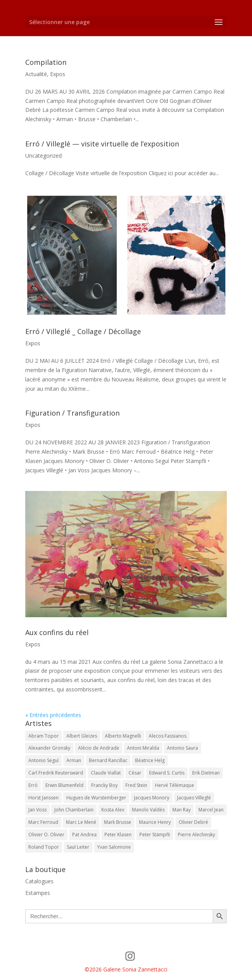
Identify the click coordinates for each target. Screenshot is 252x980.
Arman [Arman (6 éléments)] (74, 760)
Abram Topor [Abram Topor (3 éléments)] (43, 736)
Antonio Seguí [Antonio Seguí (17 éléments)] (43, 760)
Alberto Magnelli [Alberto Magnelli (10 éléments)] (123, 736)
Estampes (38, 893)
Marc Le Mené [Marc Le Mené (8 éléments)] (81, 822)
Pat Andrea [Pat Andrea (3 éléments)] (84, 835)
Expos (58, 74)
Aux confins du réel (57, 632)
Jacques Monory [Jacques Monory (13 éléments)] (152, 798)
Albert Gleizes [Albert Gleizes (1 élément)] (82, 736)
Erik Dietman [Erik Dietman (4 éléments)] (206, 773)
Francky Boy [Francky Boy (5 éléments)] (104, 785)
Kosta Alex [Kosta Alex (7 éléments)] (113, 810)
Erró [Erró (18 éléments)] (33, 785)
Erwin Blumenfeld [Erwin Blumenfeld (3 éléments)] (64, 785)
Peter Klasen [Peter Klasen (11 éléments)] (118, 835)
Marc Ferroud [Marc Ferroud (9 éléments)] (43, 822)
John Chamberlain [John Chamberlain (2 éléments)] (74, 810)
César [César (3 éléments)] (135, 773)
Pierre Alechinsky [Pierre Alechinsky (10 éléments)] (196, 835)
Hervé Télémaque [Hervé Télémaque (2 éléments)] (175, 785)
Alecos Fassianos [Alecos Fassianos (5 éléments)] (168, 736)
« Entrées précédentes (53, 715)
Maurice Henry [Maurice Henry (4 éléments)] (155, 822)
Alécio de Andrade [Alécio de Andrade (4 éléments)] (99, 748)
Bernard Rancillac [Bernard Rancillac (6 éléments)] (108, 760)
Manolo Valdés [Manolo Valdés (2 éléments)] (148, 810)
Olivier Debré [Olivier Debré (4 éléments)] (193, 822)
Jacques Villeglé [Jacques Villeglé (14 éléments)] (194, 798)
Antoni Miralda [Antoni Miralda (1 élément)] (143, 748)
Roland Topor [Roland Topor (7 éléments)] (44, 847)
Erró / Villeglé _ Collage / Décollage (83, 331)
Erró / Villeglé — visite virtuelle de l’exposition (102, 144)
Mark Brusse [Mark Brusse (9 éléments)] (118, 822)
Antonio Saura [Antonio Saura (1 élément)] (182, 748)
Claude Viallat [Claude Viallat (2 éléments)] (106, 773)
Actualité (36, 74)
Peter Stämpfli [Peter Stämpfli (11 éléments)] (155, 835)
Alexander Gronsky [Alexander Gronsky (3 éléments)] (49, 748)
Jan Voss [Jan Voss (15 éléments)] (37, 810)
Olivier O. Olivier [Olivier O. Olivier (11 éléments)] (46, 835)
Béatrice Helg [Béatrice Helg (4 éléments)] (150, 760)
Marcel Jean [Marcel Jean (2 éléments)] (211, 810)
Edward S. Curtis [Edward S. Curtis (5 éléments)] (167, 773)
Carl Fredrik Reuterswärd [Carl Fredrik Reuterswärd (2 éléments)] (56, 773)
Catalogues (39, 881)
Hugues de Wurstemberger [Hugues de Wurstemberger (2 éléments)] (96, 798)
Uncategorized (43, 156)
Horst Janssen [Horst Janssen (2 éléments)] (43, 798)
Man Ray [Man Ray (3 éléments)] (182, 810)
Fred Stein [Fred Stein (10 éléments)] (136, 785)
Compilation (46, 62)
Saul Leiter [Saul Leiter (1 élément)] (78, 847)
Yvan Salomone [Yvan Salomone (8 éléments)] (114, 847)
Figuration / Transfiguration (72, 413)
